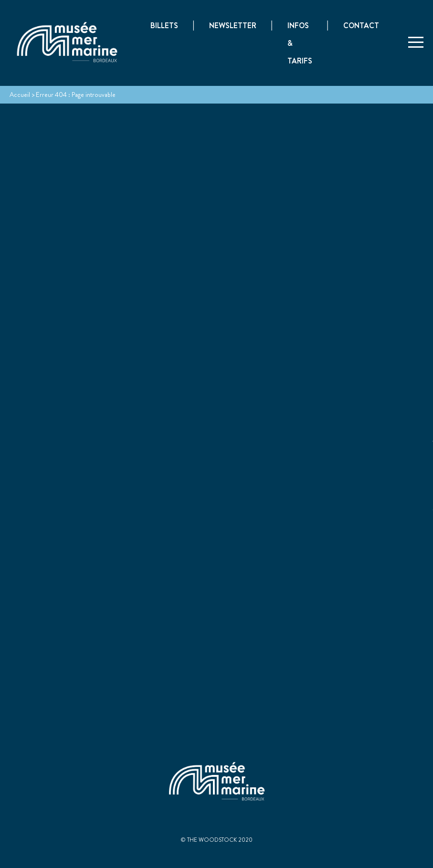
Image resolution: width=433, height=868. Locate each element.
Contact (361, 26)
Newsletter (233, 26)
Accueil (20, 94)
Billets (164, 26)
